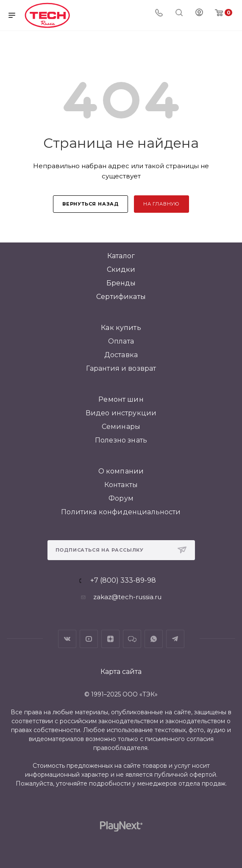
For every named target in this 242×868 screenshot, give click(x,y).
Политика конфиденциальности (121, 512)
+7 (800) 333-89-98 (123, 581)
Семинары (121, 427)
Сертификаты (121, 297)
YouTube (89, 639)
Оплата (121, 341)
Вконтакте (67, 639)
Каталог (121, 256)
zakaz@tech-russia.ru (127, 597)
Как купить (121, 328)
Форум (121, 498)
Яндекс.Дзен (110, 639)
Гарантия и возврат (121, 368)
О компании (121, 471)
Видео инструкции (121, 413)
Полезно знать (121, 440)
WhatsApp (154, 639)
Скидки (121, 269)
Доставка (121, 355)
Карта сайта (121, 672)
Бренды (121, 283)
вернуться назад (90, 204)
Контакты (121, 485)
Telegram (175, 639)
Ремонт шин (121, 399)
